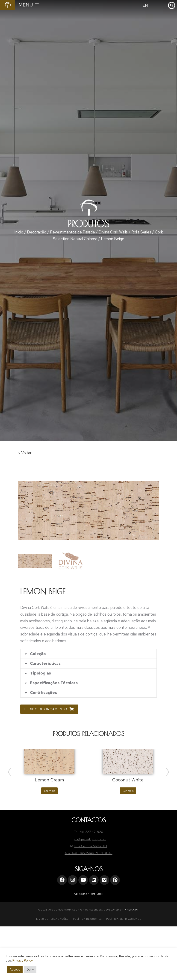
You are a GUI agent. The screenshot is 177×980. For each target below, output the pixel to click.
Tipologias (40, 673)
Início (19, 232)
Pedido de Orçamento (49, 709)
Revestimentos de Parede (72, 232)
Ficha (92, 894)
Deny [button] (30, 969)
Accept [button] (15, 969)
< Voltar (25, 453)
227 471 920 (94, 832)
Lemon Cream (49, 780)
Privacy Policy (23, 960)
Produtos (88, 224)
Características (45, 664)
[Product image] (49, 761)
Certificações (43, 693)
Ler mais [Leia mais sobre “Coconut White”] (128, 791)
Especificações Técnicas (54, 683)
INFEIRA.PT (131, 910)
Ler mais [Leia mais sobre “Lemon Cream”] (49, 791)
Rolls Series (141, 232)
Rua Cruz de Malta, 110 (91, 846)
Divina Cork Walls (113, 232)
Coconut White (128, 780)
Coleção (38, 654)
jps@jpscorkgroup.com (90, 839)
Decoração (37, 232)
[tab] (88, 654)
